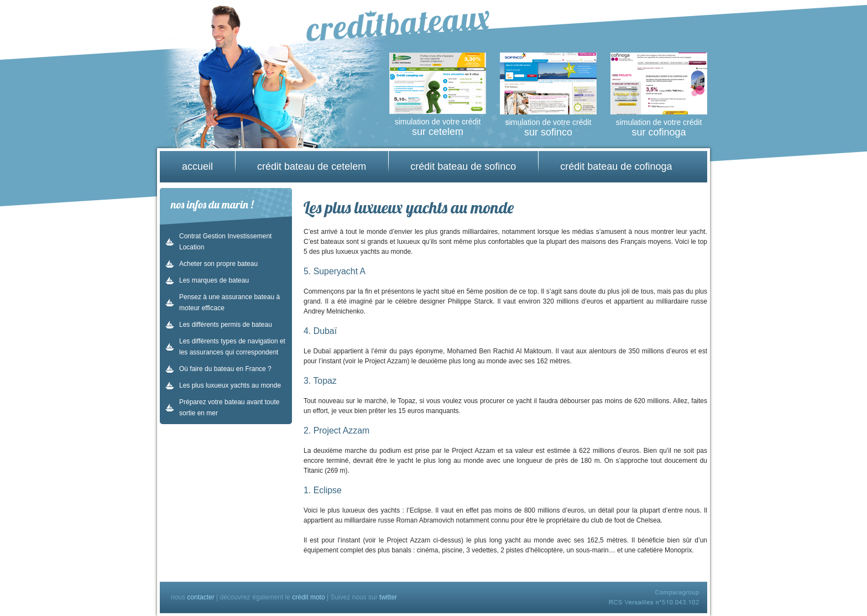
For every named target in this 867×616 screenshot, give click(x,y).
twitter (388, 597)
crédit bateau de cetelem (312, 166)
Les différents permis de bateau (226, 325)
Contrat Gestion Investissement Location (225, 242)
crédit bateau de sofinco (463, 166)
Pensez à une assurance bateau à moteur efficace (229, 302)
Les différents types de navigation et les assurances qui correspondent (232, 347)
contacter (200, 597)
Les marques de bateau (214, 280)
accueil (197, 166)
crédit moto (308, 597)
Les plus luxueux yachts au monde (230, 385)
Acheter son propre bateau (218, 264)
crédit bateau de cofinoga (616, 166)
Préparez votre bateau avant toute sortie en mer (229, 408)
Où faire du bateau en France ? (225, 369)
